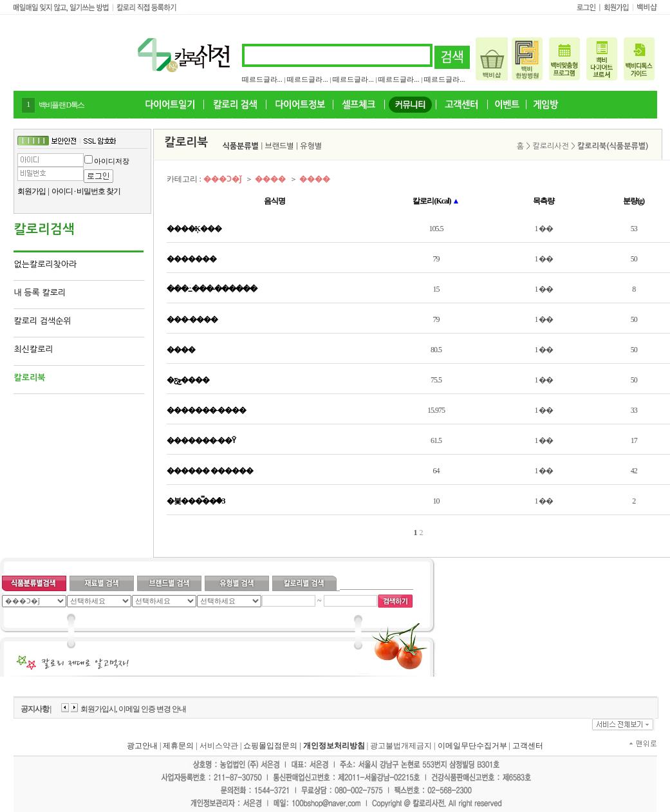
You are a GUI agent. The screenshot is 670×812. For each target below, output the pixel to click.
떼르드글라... (262, 79)
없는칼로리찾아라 (46, 264)
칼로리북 (30, 378)
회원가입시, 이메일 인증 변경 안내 (133, 709)
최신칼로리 (34, 349)
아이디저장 (112, 161)
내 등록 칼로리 (40, 293)
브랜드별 (280, 146)
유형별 (311, 146)
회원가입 (32, 191)
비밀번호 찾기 (98, 191)
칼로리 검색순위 (43, 321)
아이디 (62, 191)
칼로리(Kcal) (436, 201)
